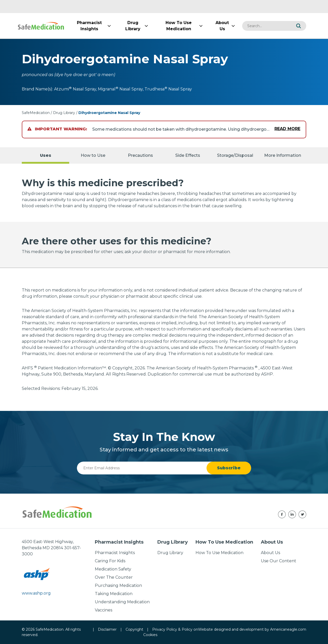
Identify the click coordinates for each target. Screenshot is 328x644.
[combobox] (266, 26)
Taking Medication (114, 594)
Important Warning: (57, 129)
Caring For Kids (110, 561)
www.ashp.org (36, 593)
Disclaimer (107, 629)
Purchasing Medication (118, 585)
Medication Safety (113, 569)
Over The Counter (114, 577)
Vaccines (104, 610)
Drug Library (64, 113)
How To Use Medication (219, 553)
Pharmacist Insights (115, 553)
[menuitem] (89, 26)
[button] (299, 26)
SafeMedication (36, 113)
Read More (287, 129)
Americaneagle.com (288, 629)
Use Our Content (279, 561)
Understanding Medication (122, 602)
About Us (270, 553)
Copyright (134, 629)
